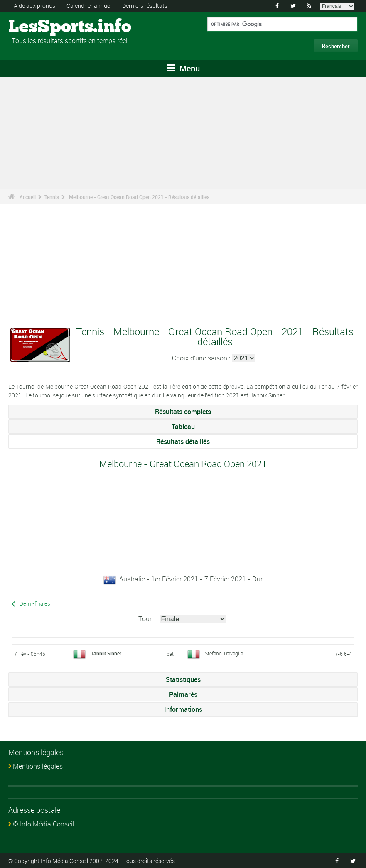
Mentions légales (38, 766)
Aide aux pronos (34, 6)
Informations (183, 709)
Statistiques (183, 679)
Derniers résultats (145, 6)
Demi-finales (35, 604)
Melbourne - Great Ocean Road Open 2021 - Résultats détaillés (139, 197)
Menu (183, 68)
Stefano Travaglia (224, 653)
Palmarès (183, 694)
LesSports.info (40, 27)
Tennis (52, 197)
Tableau (183, 427)
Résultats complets (183, 412)
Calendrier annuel (89, 6)
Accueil (28, 197)
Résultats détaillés (183, 441)
